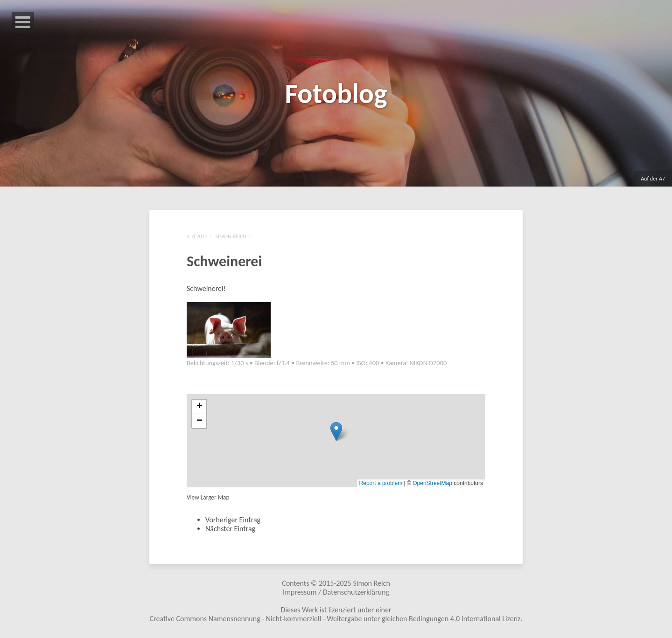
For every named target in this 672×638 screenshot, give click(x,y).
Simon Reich (371, 583)
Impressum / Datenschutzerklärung (336, 592)
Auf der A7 (653, 179)
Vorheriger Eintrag (233, 520)
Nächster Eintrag (230, 529)
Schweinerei (224, 261)
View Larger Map (208, 497)
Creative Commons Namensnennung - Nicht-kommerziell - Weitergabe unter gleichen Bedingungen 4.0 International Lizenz (335, 619)
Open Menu (23, 22)
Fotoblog (336, 94)
